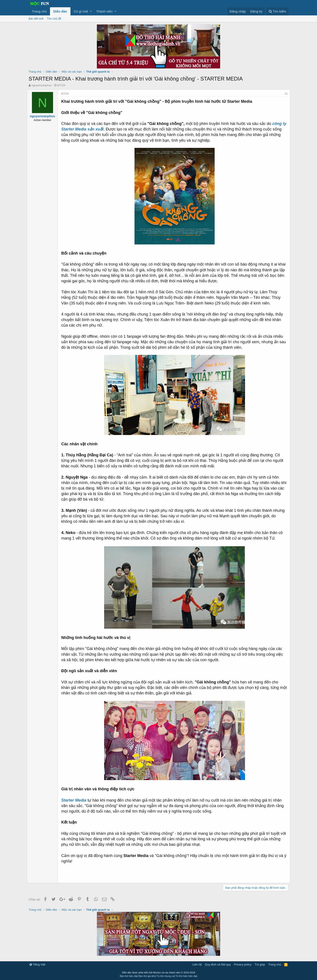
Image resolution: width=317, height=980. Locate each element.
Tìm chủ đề (54, 19)
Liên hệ (197, 964)
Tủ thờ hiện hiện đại (186, 976)
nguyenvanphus (42, 85)
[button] (91, 11)
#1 (285, 94)
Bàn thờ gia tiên (147, 976)
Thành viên (104, 11)
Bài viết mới (36, 19)
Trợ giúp (260, 964)
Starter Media (76, 800)
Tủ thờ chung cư (166, 976)
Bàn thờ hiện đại (128, 976)
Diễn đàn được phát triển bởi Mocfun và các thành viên (159, 973)
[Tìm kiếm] (277, 11)
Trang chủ (39, 11)
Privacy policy (243, 964)
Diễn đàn (60, 11)
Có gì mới (81, 11)
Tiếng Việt (37, 964)
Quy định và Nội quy (218, 964)
